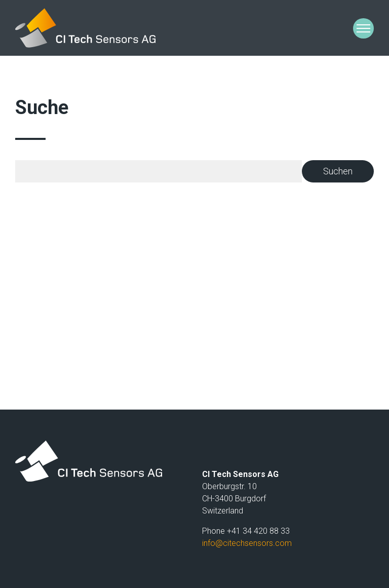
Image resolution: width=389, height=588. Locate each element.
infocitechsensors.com (247, 543)
